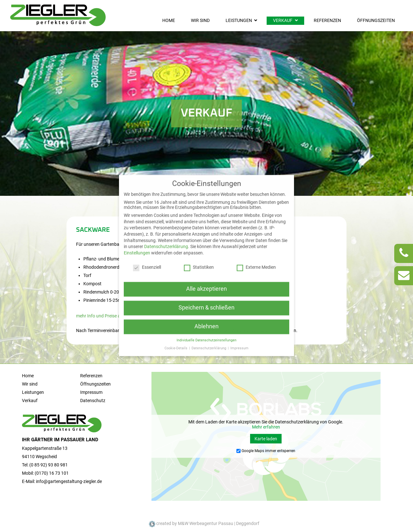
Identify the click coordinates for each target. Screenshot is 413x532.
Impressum (91, 392)
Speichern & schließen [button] (206, 293)
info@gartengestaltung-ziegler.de (69, 482)
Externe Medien (256, 252)
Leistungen (239, 21)
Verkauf (283, 21)
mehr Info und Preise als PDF (106, 316)
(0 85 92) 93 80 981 (49, 465)
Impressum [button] (239, 333)
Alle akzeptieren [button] (206, 274)
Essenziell (147, 252)
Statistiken (199, 252)
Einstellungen (137, 238)
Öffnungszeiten (376, 21)
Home (169, 21)
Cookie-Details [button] (176, 333)
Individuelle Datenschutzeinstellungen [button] (206, 326)
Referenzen (327, 21)
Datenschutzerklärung (166, 232)
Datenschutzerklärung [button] (209, 333)
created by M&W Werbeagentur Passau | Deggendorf (204, 523)
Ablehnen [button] (206, 312)
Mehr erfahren (266, 427)
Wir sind (200, 21)
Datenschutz (93, 401)
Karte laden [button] (266, 439)
